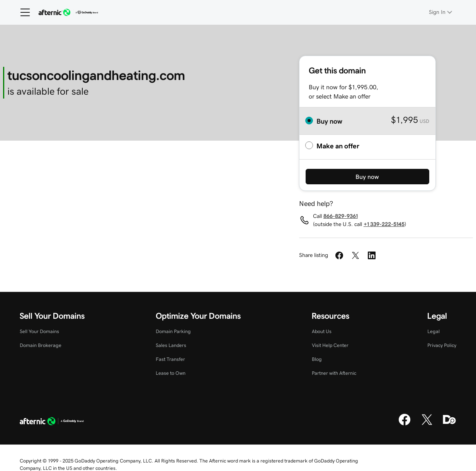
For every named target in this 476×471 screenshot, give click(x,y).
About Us (322, 331)
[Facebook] (405, 424)
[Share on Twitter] (355, 255)
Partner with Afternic (334, 373)
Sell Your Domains (39, 331)
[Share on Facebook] (339, 255)
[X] (427, 424)
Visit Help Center (330, 345)
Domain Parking (173, 331)
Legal (433, 331)
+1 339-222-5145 (384, 224)
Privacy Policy (442, 345)
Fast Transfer (170, 359)
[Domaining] (449, 424)
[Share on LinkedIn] (372, 255)
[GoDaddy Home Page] (52, 422)
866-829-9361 (341, 216)
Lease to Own (171, 373)
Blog (317, 359)
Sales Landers (171, 345)
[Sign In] (441, 12)
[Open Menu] (22, 12)
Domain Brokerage (41, 345)
